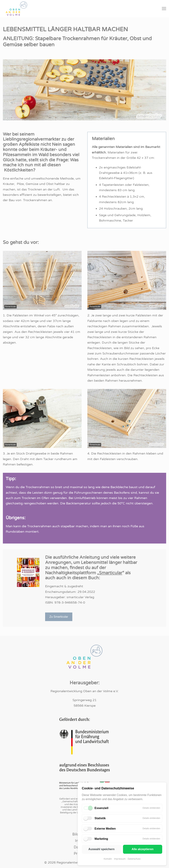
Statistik (100, 818)
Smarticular (111, 573)
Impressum (120, 859)
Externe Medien (105, 829)
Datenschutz (134, 859)
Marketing (101, 839)
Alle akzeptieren (143, 849)
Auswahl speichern (102, 849)
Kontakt (108, 859)
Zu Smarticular (59, 617)
